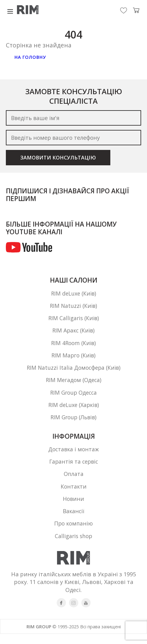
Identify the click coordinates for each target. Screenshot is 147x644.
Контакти (73, 495)
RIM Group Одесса (74, 398)
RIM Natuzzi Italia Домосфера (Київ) (73, 372)
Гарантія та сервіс (73, 469)
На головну (32, 58)
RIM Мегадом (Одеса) (74, 385)
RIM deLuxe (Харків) (73, 411)
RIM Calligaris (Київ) (74, 321)
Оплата (74, 482)
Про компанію (73, 534)
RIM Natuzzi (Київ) (74, 308)
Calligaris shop (74, 547)
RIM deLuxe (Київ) (74, 295)
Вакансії (73, 521)
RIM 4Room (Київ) (73, 346)
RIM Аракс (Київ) (74, 334)
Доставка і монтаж (74, 456)
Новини (74, 508)
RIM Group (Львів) (74, 424)
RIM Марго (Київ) (73, 359)
